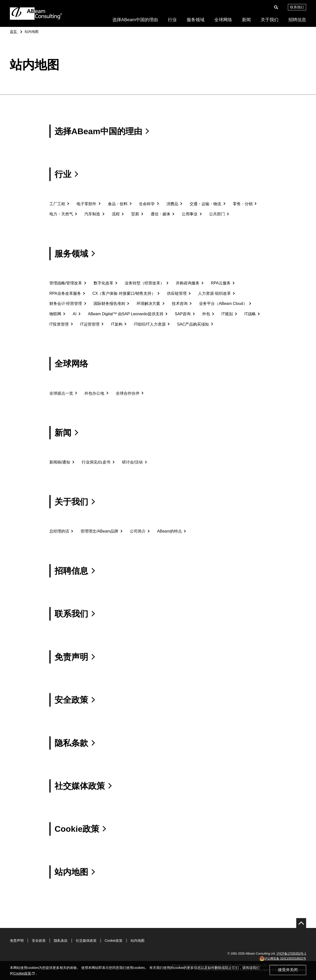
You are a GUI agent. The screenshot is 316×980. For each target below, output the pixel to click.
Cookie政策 (114, 941)
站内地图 (138, 941)
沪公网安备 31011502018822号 (283, 959)
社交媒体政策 (86, 941)
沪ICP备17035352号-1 (291, 954)
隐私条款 (61, 941)
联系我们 (297, 7)
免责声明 (17, 941)
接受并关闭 (288, 970)
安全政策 (39, 941)
